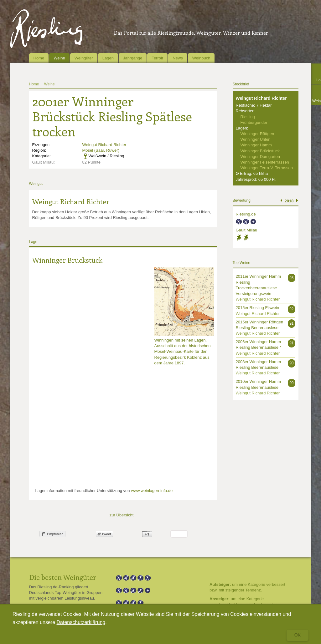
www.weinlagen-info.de (152, 491)
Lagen (108, 58)
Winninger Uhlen (256, 139)
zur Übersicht (122, 515)
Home (39, 58)
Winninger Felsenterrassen (265, 162)
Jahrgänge (133, 58)
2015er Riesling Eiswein (258, 308)
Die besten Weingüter (63, 577)
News (178, 58)
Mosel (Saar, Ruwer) (101, 150)
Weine (59, 58)
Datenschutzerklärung (81, 622)
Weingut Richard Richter (104, 145)
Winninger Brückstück (67, 260)
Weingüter (84, 58)
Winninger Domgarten (260, 157)
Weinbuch (201, 58)
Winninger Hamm (256, 145)
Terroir (157, 58)
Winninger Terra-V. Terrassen (267, 168)
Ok (298, 635)
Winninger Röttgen (257, 134)
